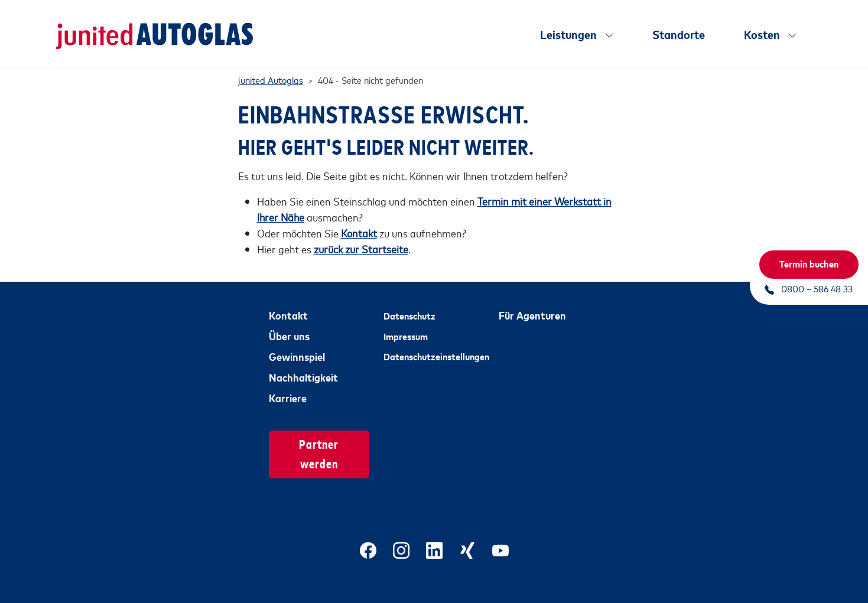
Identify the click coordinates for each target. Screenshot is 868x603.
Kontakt (288, 302)
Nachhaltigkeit (303, 364)
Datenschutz (409, 302)
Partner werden (319, 440)
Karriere (288, 384)
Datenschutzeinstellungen (434, 343)
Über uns (289, 322)
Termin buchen (809, 263)
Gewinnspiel (297, 343)
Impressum (406, 322)
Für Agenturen (532, 302)
